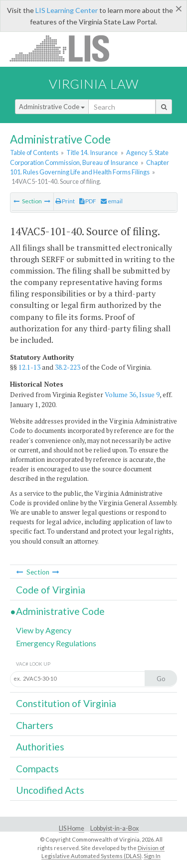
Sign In (152, 856)
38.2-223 (68, 367)
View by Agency (44, 630)
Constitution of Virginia (66, 703)
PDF (88, 201)
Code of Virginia (51, 590)
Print (65, 201)
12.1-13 (29, 367)
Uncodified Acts (50, 790)
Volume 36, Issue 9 (132, 395)
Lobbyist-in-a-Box (114, 828)
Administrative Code (52, 107)
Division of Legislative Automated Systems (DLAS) (103, 852)
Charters (35, 725)
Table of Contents (34, 152)
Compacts (37, 769)
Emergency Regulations (56, 643)
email (112, 201)
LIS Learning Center (67, 10)
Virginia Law (94, 84)
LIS (65, 48)
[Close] (179, 8)
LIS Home (72, 828)
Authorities (40, 747)
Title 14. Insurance (92, 152)
